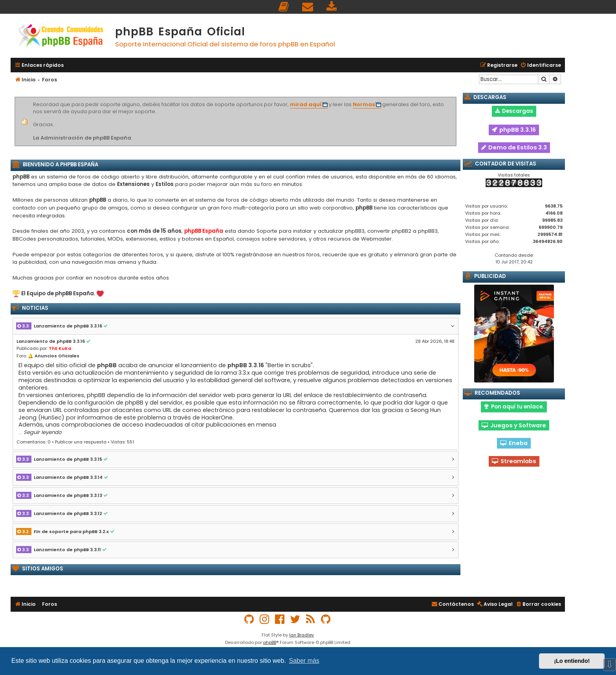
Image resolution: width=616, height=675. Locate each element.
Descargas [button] (514, 111)
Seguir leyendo (42, 432)
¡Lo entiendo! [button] (572, 661)
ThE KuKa (60, 348)
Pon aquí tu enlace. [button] (514, 407)
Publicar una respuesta (81, 442)
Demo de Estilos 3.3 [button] (514, 147)
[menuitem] (284, 7)
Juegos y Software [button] (514, 425)
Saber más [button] (304, 661)
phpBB (270, 642)
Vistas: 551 (122, 442)
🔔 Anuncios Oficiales (54, 356)
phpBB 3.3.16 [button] (514, 130)
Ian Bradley (302, 635)
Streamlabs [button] (514, 461)
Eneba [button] (514, 443)
